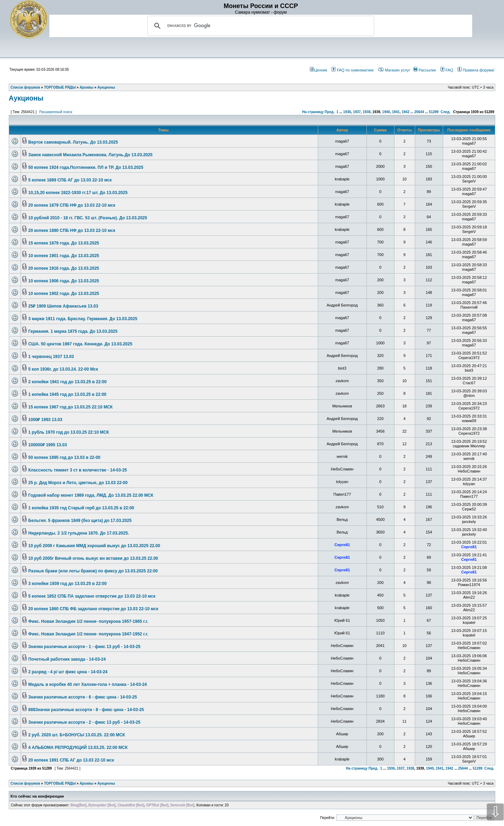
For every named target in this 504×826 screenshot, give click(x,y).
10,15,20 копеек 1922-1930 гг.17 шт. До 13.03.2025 (78, 193)
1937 (357, 112)
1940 (386, 112)
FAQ (447, 70)
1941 (396, 112)
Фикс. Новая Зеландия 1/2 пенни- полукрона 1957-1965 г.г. (88, 621)
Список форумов (25, 783)
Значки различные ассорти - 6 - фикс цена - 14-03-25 (83, 697)
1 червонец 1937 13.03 (51, 357)
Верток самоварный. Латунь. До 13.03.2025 (73, 142)
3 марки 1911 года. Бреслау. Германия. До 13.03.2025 (83, 319)
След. (446, 112)
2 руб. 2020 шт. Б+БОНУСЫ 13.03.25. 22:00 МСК (77, 735)
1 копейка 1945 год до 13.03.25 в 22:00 (67, 394)
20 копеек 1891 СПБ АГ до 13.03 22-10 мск (71, 760)
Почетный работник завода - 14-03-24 (67, 659)
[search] (260, 26)
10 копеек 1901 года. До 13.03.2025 (64, 256)
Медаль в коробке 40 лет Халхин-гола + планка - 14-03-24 (88, 684)
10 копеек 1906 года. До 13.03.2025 (64, 281)
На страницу (313, 112)
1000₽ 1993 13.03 (45, 420)
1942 (405, 112)
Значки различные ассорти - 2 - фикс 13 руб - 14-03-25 (84, 722)
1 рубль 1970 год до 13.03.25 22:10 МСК (69, 432)
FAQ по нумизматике (353, 70)
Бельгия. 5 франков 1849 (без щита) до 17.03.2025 (80, 521)
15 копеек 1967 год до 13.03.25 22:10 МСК (71, 407)
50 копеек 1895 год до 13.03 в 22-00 (64, 457)
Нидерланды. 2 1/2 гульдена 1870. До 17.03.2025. (79, 533)
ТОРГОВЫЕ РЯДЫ (60, 783)
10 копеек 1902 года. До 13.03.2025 (64, 294)
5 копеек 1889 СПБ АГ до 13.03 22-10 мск (70, 180)
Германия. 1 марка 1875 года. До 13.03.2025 (73, 331)
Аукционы (26, 98)
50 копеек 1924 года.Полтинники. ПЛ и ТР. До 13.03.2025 (86, 167)
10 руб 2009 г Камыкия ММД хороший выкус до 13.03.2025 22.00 (94, 546)
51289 (434, 112)
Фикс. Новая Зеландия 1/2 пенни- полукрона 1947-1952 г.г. (88, 634)
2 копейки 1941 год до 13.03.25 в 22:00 (68, 382)
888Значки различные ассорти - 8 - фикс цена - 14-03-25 (86, 710)
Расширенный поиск (56, 112)
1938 (366, 112)
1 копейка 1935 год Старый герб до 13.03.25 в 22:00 (81, 508)
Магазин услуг (394, 70)
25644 (419, 112)
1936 (347, 112)
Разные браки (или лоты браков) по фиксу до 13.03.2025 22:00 (93, 571)
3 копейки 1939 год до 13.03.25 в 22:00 (68, 584)
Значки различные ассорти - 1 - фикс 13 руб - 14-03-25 (84, 647)
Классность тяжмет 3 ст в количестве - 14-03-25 (78, 470)
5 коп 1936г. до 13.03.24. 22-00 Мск (63, 369)
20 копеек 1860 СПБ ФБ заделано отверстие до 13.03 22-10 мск (93, 609)
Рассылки (425, 70)
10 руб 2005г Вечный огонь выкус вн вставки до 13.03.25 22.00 (93, 558)
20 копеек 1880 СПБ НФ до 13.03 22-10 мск (72, 230)
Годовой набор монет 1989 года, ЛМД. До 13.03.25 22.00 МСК (91, 495)
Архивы (86, 783)
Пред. (330, 112)
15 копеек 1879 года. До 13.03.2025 (64, 243)
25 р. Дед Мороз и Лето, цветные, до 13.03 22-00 (78, 483)
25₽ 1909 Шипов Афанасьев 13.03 (63, 306)
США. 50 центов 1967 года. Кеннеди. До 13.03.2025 (80, 344)
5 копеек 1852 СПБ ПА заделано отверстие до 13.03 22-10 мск (92, 596)
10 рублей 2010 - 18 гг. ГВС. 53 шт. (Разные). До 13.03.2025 (88, 218)
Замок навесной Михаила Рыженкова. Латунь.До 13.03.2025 (90, 155)
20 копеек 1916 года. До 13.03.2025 (64, 268)
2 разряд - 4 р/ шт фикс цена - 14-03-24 (68, 672)
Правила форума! (476, 70)
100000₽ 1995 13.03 (48, 445)
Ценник (318, 70)
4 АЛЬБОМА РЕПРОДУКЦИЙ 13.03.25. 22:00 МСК (78, 748)
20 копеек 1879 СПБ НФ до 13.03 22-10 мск (72, 205)
